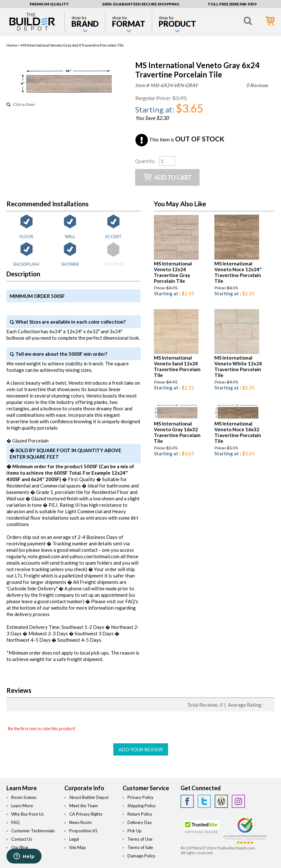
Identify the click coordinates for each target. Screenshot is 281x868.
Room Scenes (24, 797)
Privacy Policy (140, 797)
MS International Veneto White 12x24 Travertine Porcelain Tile (238, 366)
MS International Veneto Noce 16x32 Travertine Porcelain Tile (238, 432)
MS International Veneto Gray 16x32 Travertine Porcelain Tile (177, 432)
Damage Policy (141, 856)
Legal (74, 839)
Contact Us (22, 839)
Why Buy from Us (28, 814)
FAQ (15, 822)
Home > (14, 45)
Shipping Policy (142, 806)
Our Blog (20, 847)
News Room (80, 822)
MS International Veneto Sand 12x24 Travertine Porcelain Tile (177, 366)
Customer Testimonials (33, 831)
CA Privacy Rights (86, 814)
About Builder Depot (89, 797)
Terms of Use (140, 839)
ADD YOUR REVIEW (141, 749)
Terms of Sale (140, 847)
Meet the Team (84, 806)
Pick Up (135, 831)
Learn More (22, 806)
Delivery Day (140, 822)
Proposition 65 (83, 831)
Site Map (78, 847)
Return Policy (140, 814)
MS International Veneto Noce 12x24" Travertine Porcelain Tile (238, 272)
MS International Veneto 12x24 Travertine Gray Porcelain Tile (173, 272)
